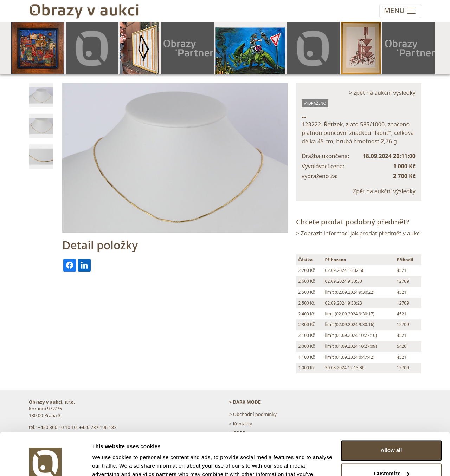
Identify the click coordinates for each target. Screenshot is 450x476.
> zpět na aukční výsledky (382, 93)
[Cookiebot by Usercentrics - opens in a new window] (46, 462)
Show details (108, 462)
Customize (392, 433)
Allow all (391, 410)
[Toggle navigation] (400, 11)
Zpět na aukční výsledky (384, 191)
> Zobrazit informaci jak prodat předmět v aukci (358, 233)
